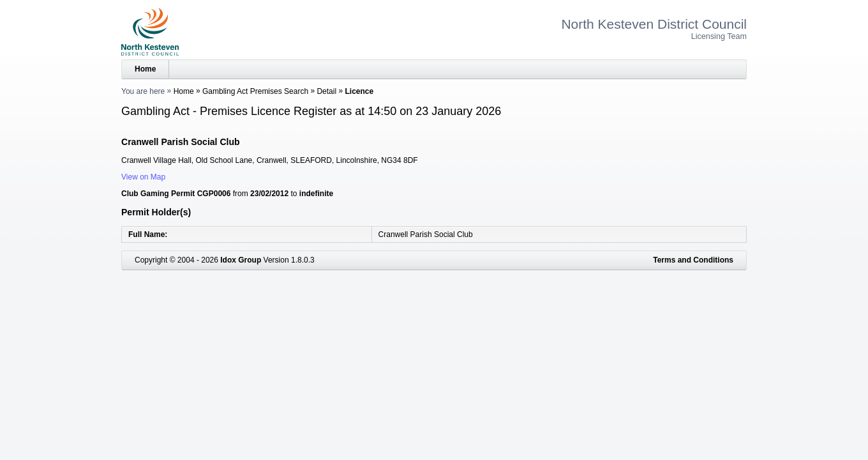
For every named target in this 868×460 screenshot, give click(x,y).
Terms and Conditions (693, 260)
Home (145, 69)
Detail (326, 91)
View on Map (143, 177)
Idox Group (241, 260)
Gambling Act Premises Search (255, 91)
